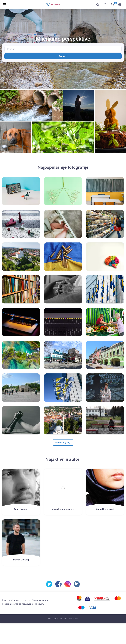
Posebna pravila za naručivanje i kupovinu (23, 604)
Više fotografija (63, 442)
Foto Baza (74, 618)
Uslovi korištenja (10, 600)
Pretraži (63, 56)
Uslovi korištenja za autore (35, 600)
